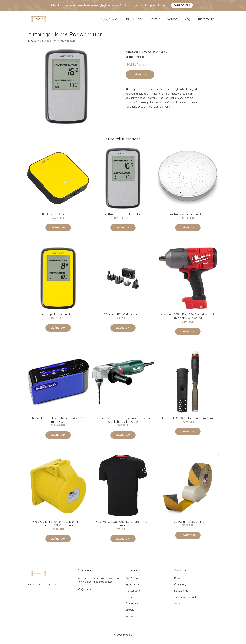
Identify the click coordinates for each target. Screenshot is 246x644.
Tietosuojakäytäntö (186, 600)
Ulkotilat (130, 613)
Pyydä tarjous (182, 5)
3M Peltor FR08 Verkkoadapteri (123, 318)
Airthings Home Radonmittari (123, 218)
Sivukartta (180, 607)
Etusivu (32, 44)
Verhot (172, 21)
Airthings (162, 55)
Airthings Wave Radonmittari (188, 218)
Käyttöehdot (182, 594)
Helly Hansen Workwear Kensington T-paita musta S (123, 527)
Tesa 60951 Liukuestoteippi (188, 525)
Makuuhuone (134, 21)
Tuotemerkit (206, 21)
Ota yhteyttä (182, 588)
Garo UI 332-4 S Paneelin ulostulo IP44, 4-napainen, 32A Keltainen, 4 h (58, 527)
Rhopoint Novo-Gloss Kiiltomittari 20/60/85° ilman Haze (58, 423)
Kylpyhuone (109, 21)
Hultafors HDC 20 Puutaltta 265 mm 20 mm (188, 421)
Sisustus (155, 21)
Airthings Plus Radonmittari (58, 318)
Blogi (187, 21)
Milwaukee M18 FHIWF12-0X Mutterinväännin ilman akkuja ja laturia (188, 320)
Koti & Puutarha (135, 581)
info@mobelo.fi (86, 593)
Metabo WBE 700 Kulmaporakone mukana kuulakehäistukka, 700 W (123, 423)
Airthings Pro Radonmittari (58, 218)
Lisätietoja (140, 78)
